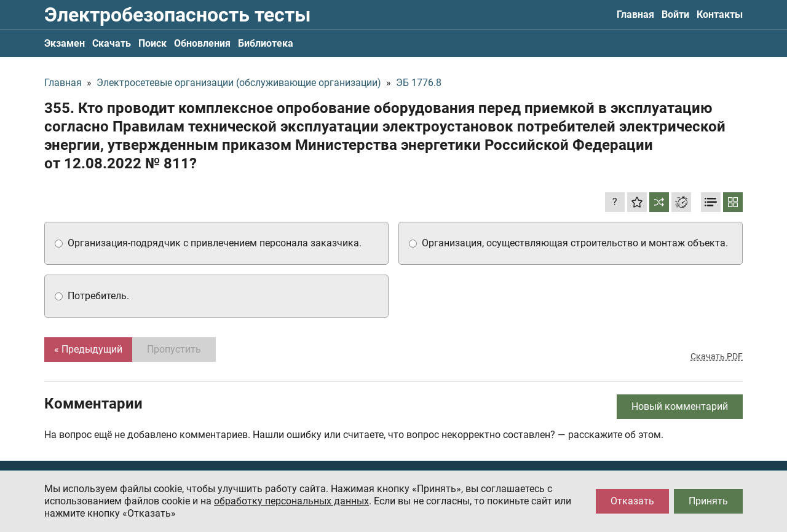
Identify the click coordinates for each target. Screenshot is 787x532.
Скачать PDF (717, 356)
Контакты (720, 14)
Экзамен (65, 43)
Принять (708, 501)
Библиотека (266, 43)
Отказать (632, 501)
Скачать (112, 43)
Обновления (202, 43)
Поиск (152, 43)
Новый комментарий (680, 406)
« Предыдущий (88, 349)
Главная (635, 14)
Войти (675, 14)
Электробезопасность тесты (177, 15)
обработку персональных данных (291, 501)
